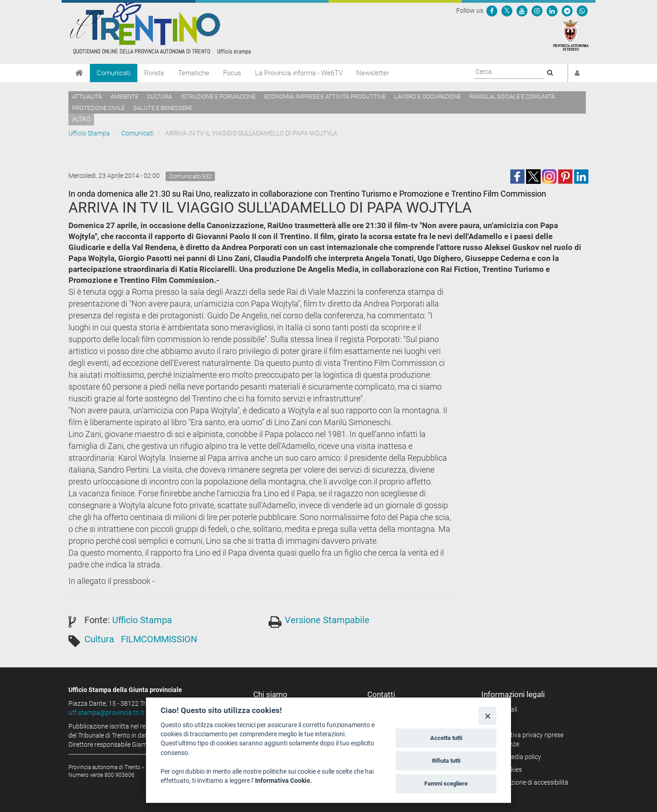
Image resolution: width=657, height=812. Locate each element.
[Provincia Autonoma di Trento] (571, 35)
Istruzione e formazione (218, 96)
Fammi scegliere (446, 783)
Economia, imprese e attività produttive (325, 96)
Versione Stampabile (327, 620)
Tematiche (194, 73)
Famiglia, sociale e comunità (512, 96)
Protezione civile (98, 108)
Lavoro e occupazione (428, 96)
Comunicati (114, 73)
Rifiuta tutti (446, 761)
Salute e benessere (163, 108)
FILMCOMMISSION (159, 639)
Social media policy (514, 757)
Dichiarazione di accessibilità (528, 782)
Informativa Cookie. (284, 781)
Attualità (87, 96)
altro (81, 119)
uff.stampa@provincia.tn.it (106, 713)
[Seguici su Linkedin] (552, 10)
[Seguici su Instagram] (537, 10)
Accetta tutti (446, 738)
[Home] (79, 73)
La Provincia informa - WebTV (299, 73)
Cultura (159, 96)
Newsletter (373, 73)
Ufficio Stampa (89, 133)
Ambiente (124, 96)
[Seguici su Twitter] (507, 10)
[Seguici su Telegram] (567, 10)
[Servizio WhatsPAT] (582, 10)
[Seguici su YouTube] (522, 10)
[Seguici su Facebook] (492, 10)
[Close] (488, 716)
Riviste (154, 73)
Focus (232, 73)
